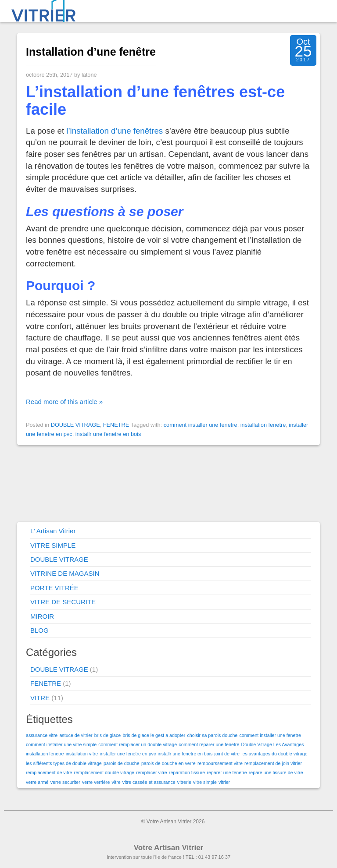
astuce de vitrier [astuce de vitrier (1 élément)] (76, 735)
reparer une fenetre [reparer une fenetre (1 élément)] (227, 772)
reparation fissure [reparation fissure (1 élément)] (187, 772)
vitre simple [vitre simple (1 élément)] (205, 782)
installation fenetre (263, 425)
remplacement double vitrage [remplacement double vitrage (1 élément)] (104, 772)
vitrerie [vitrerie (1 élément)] (184, 782)
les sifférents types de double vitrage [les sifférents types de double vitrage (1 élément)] (64, 763)
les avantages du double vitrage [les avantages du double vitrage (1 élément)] (274, 754)
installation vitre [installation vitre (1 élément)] (82, 754)
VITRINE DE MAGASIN (65, 573)
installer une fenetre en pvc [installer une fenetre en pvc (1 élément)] (128, 754)
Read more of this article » (64, 402)
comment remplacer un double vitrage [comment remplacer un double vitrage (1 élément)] (138, 744)
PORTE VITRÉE (54, 588)
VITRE (40, 698)
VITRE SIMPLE (53, 545)
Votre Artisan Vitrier (168, 848)
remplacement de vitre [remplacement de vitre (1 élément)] (49, 772)
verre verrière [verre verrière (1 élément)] (96, 782)
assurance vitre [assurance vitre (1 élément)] (42, 735)
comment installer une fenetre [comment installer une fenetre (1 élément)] (270, 735)
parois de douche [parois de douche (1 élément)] (122, 763)
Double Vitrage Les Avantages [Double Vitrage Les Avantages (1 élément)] (273, 744)
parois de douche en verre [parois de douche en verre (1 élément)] (168, 763)
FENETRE (116, 425)
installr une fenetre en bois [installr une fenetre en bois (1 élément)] (185, 754)
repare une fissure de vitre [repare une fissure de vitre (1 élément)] (276, 772)
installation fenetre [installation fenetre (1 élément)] (45, 754)
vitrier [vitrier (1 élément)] (224, 782)
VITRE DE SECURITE (63, 602)
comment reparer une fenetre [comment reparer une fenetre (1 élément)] (209, 744)
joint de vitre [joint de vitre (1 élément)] (227, 754)
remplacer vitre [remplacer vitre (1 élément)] (151, 772)
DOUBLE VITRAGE (75, 425)
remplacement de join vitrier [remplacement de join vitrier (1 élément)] (273, 763)
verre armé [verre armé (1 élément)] (37, 782)
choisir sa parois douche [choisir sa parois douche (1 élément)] (212, 735)
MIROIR (42, 616)
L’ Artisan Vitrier (53, 531)
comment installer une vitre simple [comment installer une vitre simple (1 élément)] (61, 744)
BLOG (39, 630)
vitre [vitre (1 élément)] (116, 782)
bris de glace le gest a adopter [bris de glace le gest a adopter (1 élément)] (154, 735)
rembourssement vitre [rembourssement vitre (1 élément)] (220, 763)
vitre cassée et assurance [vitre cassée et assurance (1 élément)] (149, 782)
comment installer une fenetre (201, 425)
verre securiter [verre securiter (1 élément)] (65, 782)
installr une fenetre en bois (108, 434)
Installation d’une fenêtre (91, 52)
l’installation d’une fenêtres (115, 131)
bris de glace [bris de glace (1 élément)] (108, 735)
